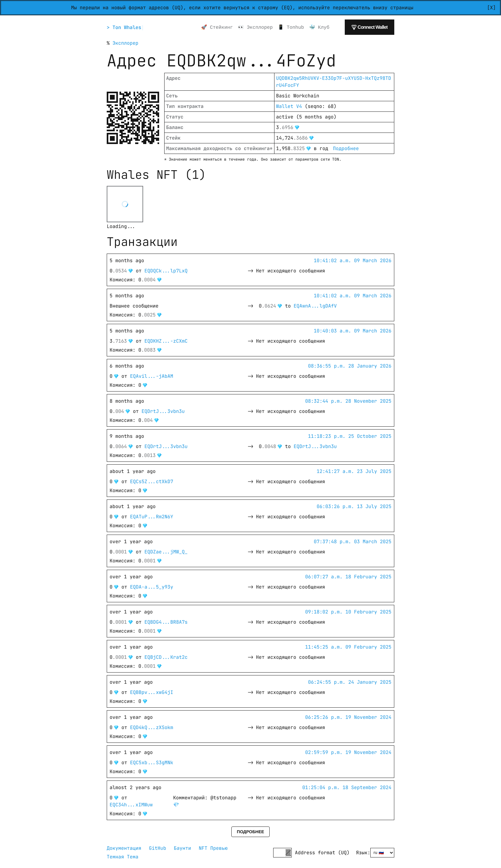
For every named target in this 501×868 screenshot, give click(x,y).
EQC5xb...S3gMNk (152, 763)
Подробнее (346, 148)
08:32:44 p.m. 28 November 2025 (348, 401)
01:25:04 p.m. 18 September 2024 (347, 788)
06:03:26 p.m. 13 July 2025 (354, 506)
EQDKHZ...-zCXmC (166, 341)
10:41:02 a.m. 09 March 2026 (353, 261)
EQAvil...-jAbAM (152, 376)
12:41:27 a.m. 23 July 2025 (354, 471)
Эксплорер (125, 43)
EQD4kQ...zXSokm (152, 727)
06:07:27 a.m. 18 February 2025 (348, 577)
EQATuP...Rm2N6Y (152, 517)
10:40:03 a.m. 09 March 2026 (353, 331)
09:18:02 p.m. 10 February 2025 (348, 612)
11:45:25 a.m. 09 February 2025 (348, 647)
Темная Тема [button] (123, 857)
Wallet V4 (289, 106)
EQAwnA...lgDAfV (315, 306)
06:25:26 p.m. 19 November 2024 (348, 717)
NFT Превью (213, 848)
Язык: (363, 853)
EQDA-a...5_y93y (152, 587)
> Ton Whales (125, 27)
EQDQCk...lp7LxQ (166, 271)
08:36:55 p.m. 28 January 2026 (350, 366)
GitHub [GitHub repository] (158, 848)
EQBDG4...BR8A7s (166, 622)
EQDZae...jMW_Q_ (166, 552)
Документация (124, 848)
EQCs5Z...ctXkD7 (152, 482)
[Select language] (382, 853)
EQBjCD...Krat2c (166, 657)
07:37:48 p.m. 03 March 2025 (353, 542)
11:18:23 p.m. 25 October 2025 (350, 436)
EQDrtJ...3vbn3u (163, 411)
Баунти (182, 848)
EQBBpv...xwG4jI (152, 692)
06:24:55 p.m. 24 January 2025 (350, 682)
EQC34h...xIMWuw (131, 805)
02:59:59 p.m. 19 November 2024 (348, 752)
